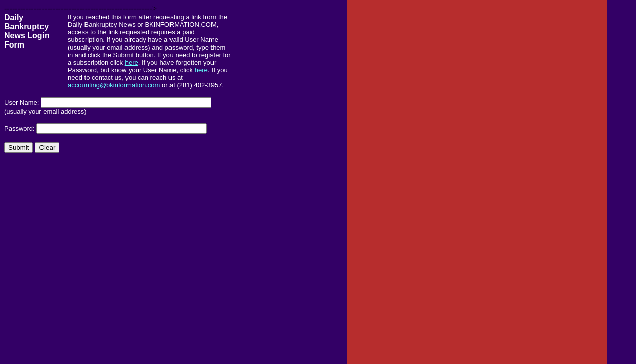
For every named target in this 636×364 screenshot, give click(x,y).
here (132, 62)
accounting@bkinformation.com (114, 85)
